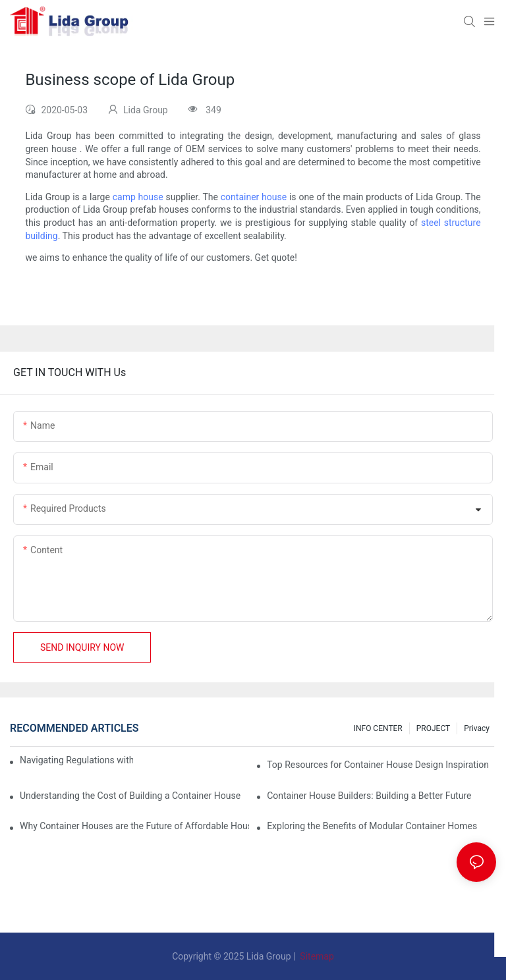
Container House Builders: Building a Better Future (369, 796)
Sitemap (316, 956)
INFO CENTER (378, 728)
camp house (138, 197)
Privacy (477, 728)
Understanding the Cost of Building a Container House (130, 796)
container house (254, 197)
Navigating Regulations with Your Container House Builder (76, 760)
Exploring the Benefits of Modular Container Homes (372, 826)
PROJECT (433, 728)
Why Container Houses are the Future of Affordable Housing (134, 826)
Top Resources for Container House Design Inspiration (378, 765)
